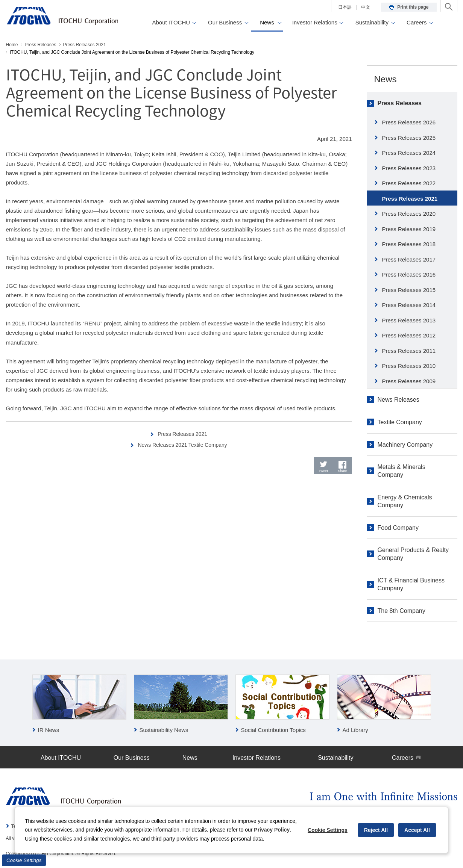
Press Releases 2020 (409, 214)
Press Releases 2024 (409, 153)
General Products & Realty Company (413, 554)
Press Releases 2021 (183, 434)
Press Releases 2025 (409, 138)
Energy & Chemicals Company (405, 501)
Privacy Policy (272, 830)
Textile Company (400, 422)
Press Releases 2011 (409, 351)
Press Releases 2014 (409, 305)
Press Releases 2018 (409, 244)
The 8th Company (402, 611)
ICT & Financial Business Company (411, 584)
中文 (366, 7)
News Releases (398, 400)
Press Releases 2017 (409, 259)
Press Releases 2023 (409, 168)
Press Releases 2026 (409, 122)
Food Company (398, 528)
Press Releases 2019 (409, 229)
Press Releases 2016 (409, 274)
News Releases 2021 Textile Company (183, 445)
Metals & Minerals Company (402, 471)
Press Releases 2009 (409, 381)
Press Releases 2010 (409, 366)
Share (342, 472)
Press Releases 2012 (409, 335)
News (386, 79)
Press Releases (400, 103)
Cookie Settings (24, 860)
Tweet (323, 472)
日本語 (345, 7)
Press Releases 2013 (409, 320)
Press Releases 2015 (409, 290)
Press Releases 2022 (409, 183)
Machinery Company (405, 445)
